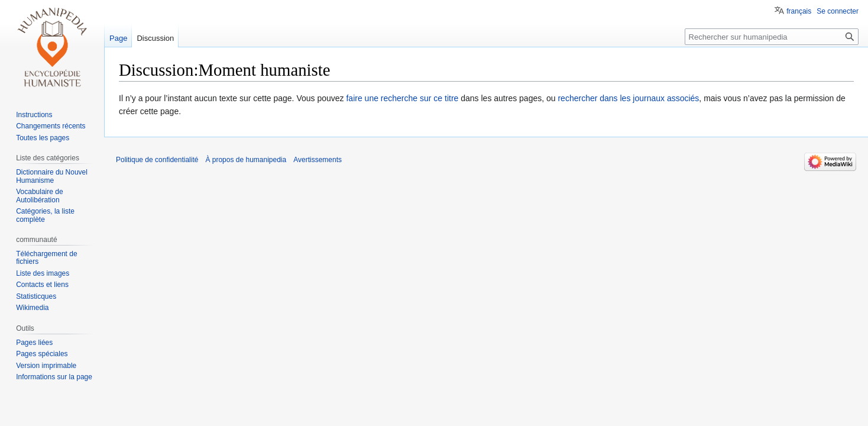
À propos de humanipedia (246, 160)
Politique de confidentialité (157, 160)
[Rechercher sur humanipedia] (772, 37)
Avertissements (318, 160)
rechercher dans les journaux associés (628, 98)
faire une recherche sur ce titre (402, 98)
